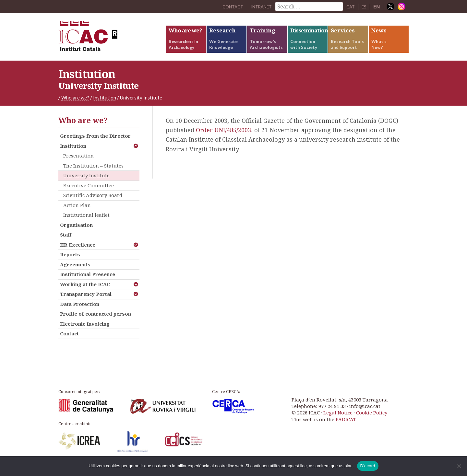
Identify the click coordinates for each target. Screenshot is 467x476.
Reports (70, 263)
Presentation (78, 164)
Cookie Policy (372, 421)
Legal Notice (338, 421)
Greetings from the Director (95, 144)
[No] (459, 466)
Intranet (258, 6)
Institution (73, 154)
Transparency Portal (86, 302)
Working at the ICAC (85, 292)
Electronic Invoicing (85, 332)
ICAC (107, 41)
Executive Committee (89, 193)
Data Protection (80, 312)
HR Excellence (78, 253)
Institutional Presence (88, 283)
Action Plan (77, 213)
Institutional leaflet (86, 223)
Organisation (76, 233)
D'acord (368, 466)
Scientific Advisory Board (93, 203)
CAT (349, 6)
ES (364, 6)
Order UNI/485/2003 (223, 138)
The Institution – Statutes (93, 174)
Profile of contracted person (96, 322)
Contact (69, 342)
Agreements (75, 273)
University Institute (86, 184)
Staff (66, 243)
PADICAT (346, 427)
